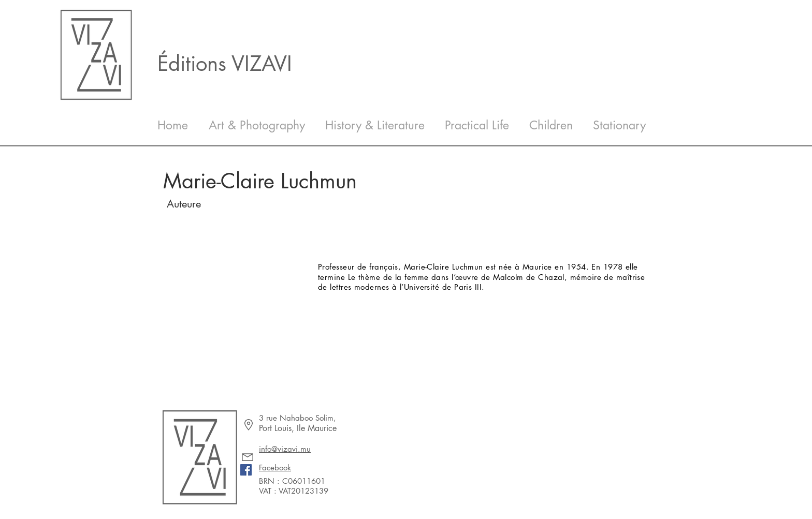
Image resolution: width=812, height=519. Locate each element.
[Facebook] (246, 470)
